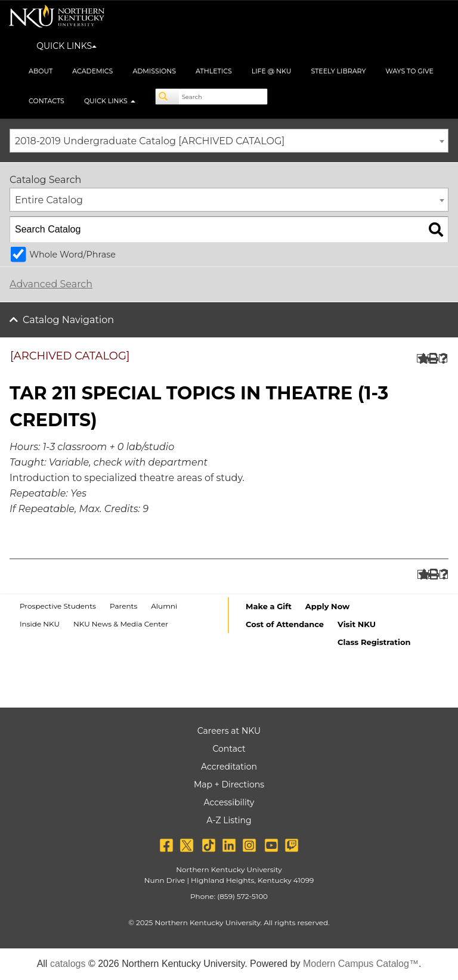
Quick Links (110, 101)
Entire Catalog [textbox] (49, 200)
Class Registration (374, 642)
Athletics (214, 71)
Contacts (47, 101)
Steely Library (338, 71)
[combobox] (229, 141)
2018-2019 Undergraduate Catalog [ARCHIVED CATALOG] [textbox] (150, 141)
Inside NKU (40, 624)
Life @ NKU (272, 71)
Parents (123, 606)
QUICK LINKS (66, 46)
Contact (229, 749)
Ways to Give (409, 71)
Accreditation (229, 767)
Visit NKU (357, 624)
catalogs (68, 964)
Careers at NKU (229, 731)
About (41, 71)
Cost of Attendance (285, 624)
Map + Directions (229, 784)
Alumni (164, 606)
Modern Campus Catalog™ (361, 964)
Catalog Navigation (68, 320)
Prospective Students (58, 606)
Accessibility (229, 802)
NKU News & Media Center (121, 624)
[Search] (168, 97)
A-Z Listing (229, 820)
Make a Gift (269, 606)
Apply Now (327, 606)
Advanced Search (51, 284)
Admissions (154, 71)
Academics (92, 71)
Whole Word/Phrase (72, 255)
